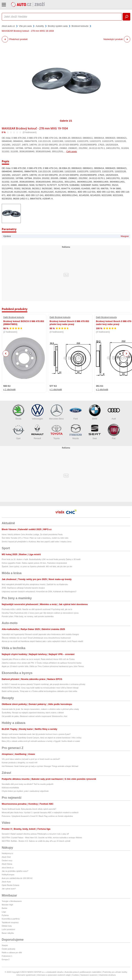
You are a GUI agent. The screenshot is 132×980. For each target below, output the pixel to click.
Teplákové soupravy (10, 922)
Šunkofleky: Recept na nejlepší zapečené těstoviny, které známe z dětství (33, 713)
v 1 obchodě (9, 389)
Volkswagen (37, 412)
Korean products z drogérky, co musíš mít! (20, 763)
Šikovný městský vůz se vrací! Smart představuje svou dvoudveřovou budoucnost (36, 638)
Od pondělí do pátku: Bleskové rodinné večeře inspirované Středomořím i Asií (35, 716)
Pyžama (5, 915)
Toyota (57, 432)
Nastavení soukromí (89, 975)
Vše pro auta (25, 26)
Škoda (18, 412)
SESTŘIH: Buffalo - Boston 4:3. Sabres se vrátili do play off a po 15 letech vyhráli (36, 841)
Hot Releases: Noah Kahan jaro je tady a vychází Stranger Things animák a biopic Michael (40, 766)
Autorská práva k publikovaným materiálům (83, 972)
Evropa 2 (6, 959)
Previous (6, 353)
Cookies (75, 975)
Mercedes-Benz (56, 412)
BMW (95, 412)
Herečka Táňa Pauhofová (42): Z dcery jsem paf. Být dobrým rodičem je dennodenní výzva (40, 613)
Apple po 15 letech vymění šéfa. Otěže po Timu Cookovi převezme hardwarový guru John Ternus (43, 666)
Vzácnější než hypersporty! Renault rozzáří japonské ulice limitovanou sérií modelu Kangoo (40, 634)
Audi (114, 412)
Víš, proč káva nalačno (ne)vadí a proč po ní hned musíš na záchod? (31, 759)
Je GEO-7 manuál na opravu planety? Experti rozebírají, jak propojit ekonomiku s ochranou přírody (43, 684)
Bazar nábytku (8, 933)
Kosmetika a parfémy (11, 919)
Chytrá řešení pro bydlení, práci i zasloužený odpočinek (25, 791)
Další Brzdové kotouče (14, 317)
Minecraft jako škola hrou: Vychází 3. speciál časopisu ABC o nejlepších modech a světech (40, 812)
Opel (18, 432)
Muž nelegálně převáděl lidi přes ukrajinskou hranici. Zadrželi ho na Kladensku (35, 584)
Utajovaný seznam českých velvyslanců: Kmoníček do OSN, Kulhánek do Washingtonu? (39, 592)
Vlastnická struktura (107, 975)
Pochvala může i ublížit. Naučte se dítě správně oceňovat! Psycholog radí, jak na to (37, 609)
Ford (76, 412)
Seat (95, 432)
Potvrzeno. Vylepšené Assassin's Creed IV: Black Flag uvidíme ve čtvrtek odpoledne (37, 816)
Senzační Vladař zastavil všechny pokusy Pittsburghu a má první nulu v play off (35, 834)
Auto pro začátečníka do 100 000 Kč (17, 878)
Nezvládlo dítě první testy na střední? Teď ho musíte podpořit (27, 784)
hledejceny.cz (7, 853)
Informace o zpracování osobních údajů (54, 975)
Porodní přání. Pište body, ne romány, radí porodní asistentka (28, 616)
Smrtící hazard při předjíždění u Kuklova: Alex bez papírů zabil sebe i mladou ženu (37, 542)
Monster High (7, 905)
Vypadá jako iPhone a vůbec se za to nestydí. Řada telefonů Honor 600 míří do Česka (38, 659)
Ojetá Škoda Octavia (10, 885)
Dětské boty (7, 926)
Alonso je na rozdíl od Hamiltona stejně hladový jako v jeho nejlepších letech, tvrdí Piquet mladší (42, 641)
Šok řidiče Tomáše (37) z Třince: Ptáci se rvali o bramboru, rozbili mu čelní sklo (35, 538)
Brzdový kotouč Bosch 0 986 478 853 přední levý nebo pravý (69, 323)
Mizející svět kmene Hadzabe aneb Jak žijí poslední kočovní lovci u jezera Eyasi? (36, 734)
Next (126, 354)
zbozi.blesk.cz (8, 868)
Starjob (5, 945)
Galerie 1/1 (66, 121)
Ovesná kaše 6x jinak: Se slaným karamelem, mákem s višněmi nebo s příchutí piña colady (40, 709)
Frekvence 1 (7, 956)
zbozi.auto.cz (8, 26)
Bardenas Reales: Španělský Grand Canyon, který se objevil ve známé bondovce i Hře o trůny (42, 738)
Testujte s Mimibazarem (12, 901)
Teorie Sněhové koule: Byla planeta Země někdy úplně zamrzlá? (29, 809)
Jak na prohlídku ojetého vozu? (15, 871)
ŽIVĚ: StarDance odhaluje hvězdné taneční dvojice (23, 588)
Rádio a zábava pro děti (12, 953)
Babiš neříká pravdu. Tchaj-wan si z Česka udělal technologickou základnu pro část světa (39, 691)
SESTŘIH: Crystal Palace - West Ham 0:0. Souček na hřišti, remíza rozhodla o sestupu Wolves (42, 838)
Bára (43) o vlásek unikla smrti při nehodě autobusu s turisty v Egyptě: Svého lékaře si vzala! (41, 741)
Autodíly (40, 26)
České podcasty (8, 949)
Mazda (76, 432)
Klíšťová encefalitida (10, 788)
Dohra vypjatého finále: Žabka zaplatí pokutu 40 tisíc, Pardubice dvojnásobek (34, 563)
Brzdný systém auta (58, 26)
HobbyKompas (8, 875)
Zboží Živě (6, 857)
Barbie (5, 908)
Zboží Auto (6, 882)
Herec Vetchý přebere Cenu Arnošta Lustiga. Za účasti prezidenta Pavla (32, 534)
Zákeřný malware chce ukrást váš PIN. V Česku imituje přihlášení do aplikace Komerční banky (42, 663)
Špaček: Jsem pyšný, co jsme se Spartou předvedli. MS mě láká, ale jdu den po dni (37, 566)
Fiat (114, 432)
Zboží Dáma (7, 864)
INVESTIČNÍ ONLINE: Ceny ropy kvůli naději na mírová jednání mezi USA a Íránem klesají (40, 688)
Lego (4, 912)
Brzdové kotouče (80, 26)
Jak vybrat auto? (9, 889)
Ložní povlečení (8, 929)
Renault (37, 432)
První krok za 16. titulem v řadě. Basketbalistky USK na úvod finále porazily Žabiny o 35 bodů (41, 559)
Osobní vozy (7, 860)
